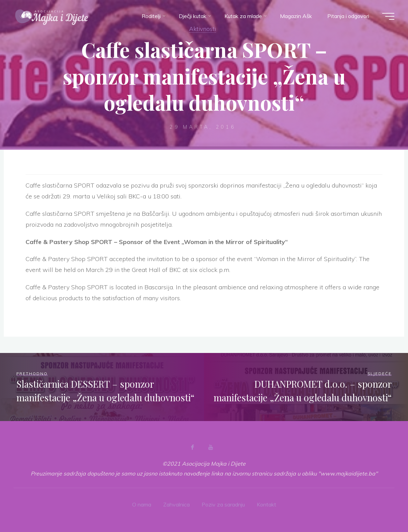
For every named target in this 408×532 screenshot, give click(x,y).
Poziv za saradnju (223, 504)
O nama (142, 504)
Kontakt (266, 504)
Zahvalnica (176, 504)
